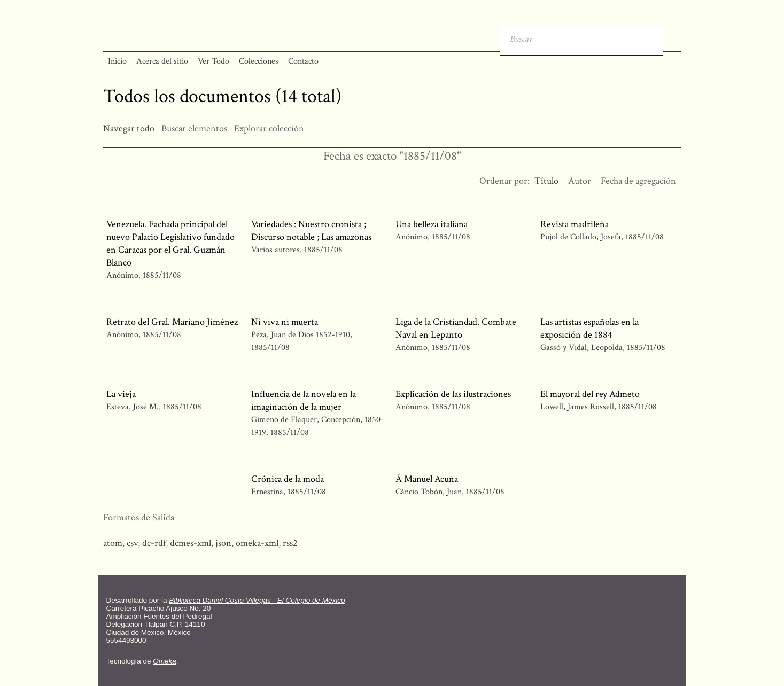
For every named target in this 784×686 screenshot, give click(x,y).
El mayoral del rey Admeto (590, 394)
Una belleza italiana (432, 224)
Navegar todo (129, 128)
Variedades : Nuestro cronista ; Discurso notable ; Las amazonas (311, 231)
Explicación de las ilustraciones (453, 394)
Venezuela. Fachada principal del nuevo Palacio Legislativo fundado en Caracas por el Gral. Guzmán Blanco (170, 243)
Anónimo (122, 275)
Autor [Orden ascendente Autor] (580, 181)
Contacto (303, 61)
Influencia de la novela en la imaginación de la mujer (304, 400)
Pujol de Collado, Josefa (581, 237)
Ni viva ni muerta (285, 322)
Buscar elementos (194, 128)
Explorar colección (269, 128)
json (223, 543)
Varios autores (275, 250)
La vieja (121, 394)
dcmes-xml (191, 543)
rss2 (290, 543)
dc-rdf (154, 543)
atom (113, 543)
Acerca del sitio (162, 61)
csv (132, 543)
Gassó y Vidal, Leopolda (581, 348)
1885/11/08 (162, 275)
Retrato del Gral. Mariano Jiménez (172, 322)
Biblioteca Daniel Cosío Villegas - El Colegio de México (257, 600)
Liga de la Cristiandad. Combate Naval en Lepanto (456, 328)
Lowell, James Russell (577, 407)
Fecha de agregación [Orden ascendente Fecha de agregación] (638, 181)
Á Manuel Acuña (427, 479)
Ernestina (267, 492)
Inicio (117, 61)
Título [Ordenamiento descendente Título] (546, 181)
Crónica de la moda (288, 479)
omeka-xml (257, 543)
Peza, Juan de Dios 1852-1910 (301, 335)
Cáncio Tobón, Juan (429, 492)
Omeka (165, 661)
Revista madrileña (575, 224)
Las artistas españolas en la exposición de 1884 (589, 328)
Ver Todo (214, 61)
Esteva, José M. (133, 407)
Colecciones (259, 61)
